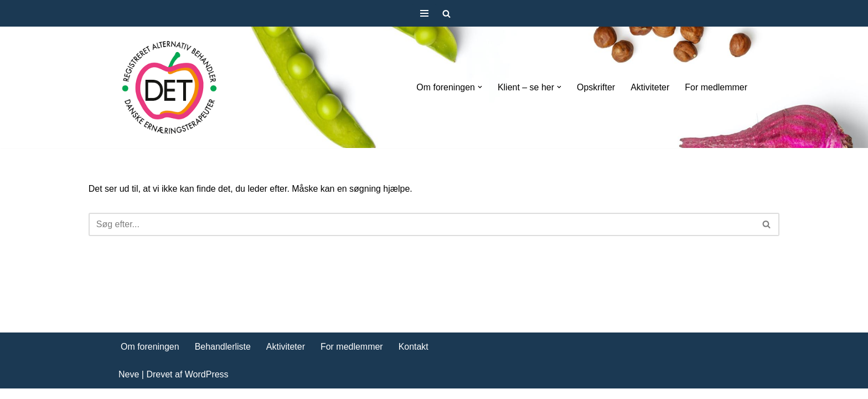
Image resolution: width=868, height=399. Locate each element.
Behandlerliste (223, 357)
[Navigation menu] (424, 13)
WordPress (207, 385)
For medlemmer (716, 87)
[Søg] (446, 14)
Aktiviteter (650, 87)
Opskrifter (596, 87)
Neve (129, 385)
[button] (479, 87)
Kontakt (414, 357)
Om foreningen (150, 357)
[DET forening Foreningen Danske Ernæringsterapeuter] (170, 87)
